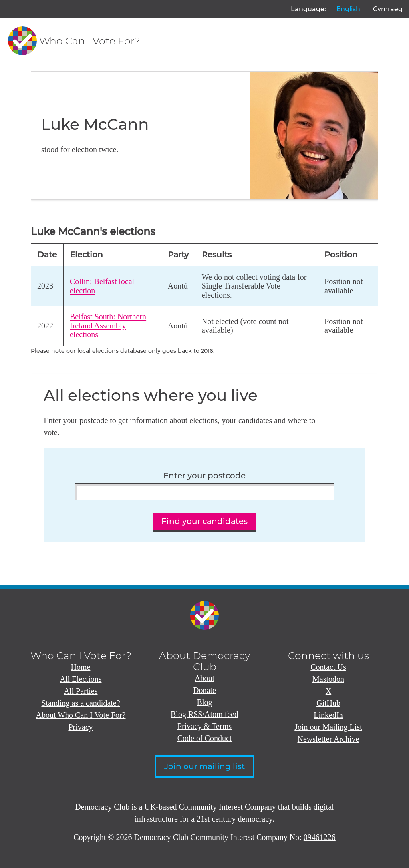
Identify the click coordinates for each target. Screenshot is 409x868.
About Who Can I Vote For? (81, 715)
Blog (205, 702)
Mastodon (328, 679)
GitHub (328, 703)
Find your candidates (204, 521)
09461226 (320, 837)
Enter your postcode (204, 476)
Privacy (80, 727)
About (204, 678)
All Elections (81, 679)
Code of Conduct (205, 738)
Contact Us (328, 667)
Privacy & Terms (204, 726)
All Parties (81, 691)
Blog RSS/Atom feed (204, 714)
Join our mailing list (204, 766)
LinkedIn (328, 715)
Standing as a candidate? (80, 703)
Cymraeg (388, 9)
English (348, 9)
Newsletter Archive (329, 739)
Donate (204, 690)
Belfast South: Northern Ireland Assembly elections (108, 325)
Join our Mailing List (328, 727)
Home (81, 667)
